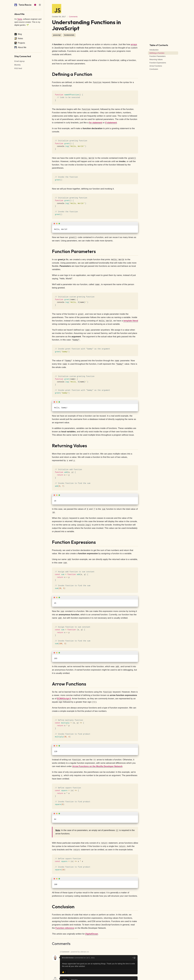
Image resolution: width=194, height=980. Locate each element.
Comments (73, 17)
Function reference (65, 928)
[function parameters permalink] (50, 251)
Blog (18, 34)
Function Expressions (158, 63)
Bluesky (17, 65)
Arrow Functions (156, 66)
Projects (20, 43)
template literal (131, 321)
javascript (57, 35)
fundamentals (69, 35)
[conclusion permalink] (50, 907)
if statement (111, 123)
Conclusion (154, 69)
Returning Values (156, 59)
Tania (20, 19)
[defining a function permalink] (50, 74)
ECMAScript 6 (64, 699)
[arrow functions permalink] (50, 684)
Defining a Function (157, 53)
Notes (19, 39)
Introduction (154, 50)
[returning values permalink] (50, 446)
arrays (134, 44)
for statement (96, 123)
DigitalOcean (92, 934)
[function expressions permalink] (50, 542)
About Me (20, 47)
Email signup (19, 61)
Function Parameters (158, 56)
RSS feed (18, 68)
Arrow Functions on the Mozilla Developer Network (97, 766)
